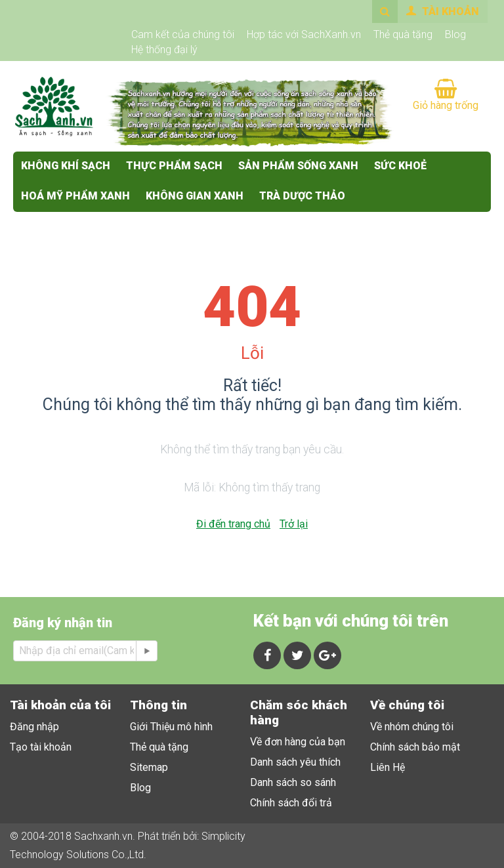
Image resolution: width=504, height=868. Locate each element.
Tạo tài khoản (41, 747)
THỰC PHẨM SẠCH (174, 166)
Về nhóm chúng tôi (412, 727)
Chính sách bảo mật (415, 747)
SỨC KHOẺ (400, 166)
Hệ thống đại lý (164, 50)
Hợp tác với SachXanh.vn (304, 34)
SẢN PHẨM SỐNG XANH (298, 166)
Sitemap (149, 767)
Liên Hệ (388, 767)
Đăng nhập (34, 727)
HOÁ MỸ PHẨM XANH (75, 196)
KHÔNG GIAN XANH (195, 196)
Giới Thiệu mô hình (171, 727)
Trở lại (294, 524)
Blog (455, 34)
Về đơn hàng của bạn (298, 742)
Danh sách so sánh (293, 782)
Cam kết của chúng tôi (183, 34)
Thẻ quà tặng (403, 34)
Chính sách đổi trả (291, 803)
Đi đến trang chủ (233, 524)
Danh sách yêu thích (295, 762)
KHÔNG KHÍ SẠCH (66, 166)
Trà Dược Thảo (302, 196)
